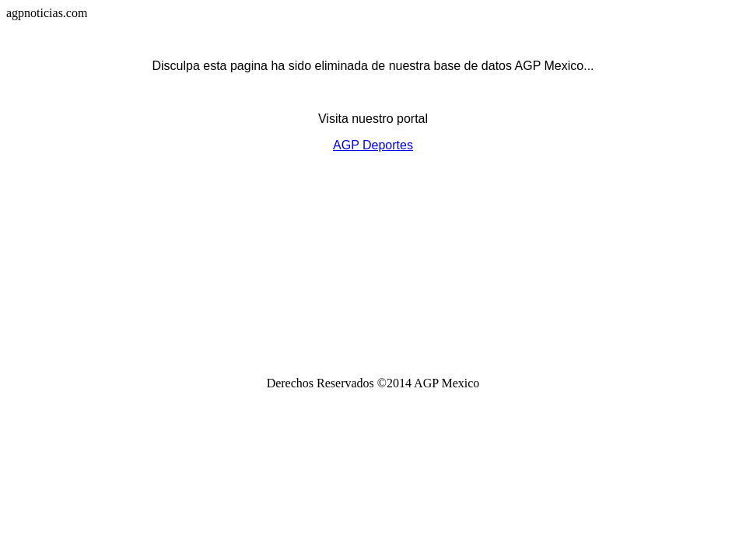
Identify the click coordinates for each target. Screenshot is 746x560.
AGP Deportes (373, 145)
